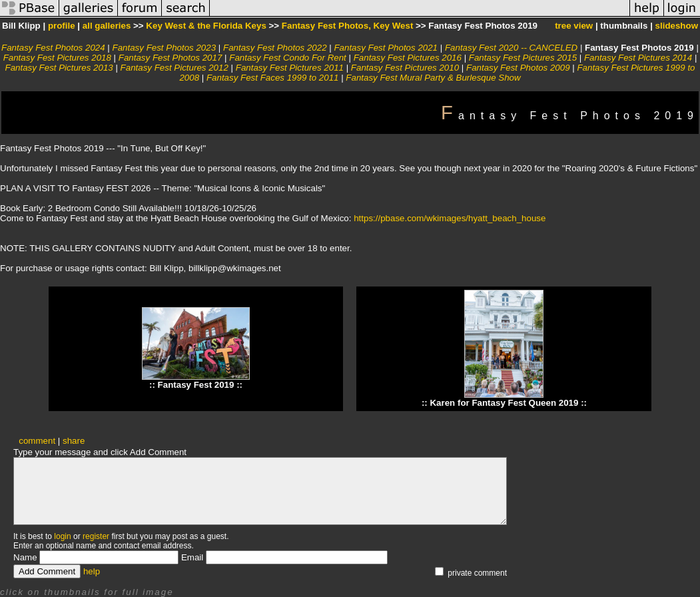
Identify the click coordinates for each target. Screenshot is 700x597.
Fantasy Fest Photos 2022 (275, 48)
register (96, 536)
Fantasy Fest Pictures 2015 (523, 58)
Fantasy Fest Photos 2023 (165, 48)
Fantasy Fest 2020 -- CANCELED (511, 48)
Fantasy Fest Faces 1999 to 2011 (273, 78)
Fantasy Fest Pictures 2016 (408, 58)
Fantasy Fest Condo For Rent (288, 58)
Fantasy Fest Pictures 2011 (290, 68)
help (92, 571)
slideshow (677, 26)
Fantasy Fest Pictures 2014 (638, 58)
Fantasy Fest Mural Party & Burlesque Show (433, 78)
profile (62, 26)
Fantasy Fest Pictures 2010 (405, 68)
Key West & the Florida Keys (206, 26)
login (62, 536)
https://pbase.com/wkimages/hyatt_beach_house (450, 218)
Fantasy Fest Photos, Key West (348, 26)
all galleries (107, 26)
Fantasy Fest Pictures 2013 (59, 68)
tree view (574, 26)
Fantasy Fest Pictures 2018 (57, 58)
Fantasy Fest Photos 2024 (53, 48)
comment (37, 441)
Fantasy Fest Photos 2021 (386, 48)
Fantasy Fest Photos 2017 (171, 58)
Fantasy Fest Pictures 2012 (175, 68)
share (74, 441)
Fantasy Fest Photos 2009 (518, 68)
